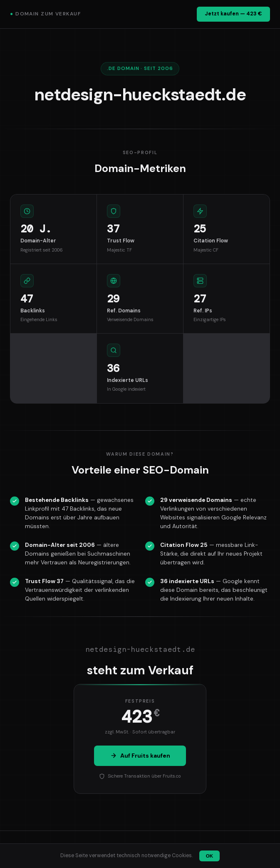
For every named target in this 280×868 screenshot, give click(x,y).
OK (209, 856)
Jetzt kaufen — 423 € (233, 14)
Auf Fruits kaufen (140, 756)
